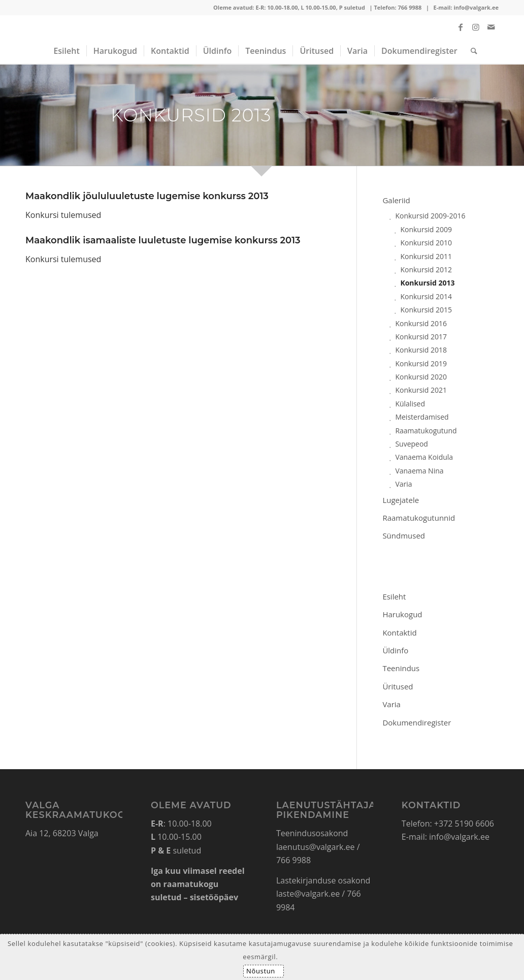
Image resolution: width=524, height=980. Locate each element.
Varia (403, 484)
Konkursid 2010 (426, 243)
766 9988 (410, 7)
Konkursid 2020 (421, 377)
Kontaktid (399, 633)
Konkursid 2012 (426, 270)
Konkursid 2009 (426, 229)
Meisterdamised (422, 417)
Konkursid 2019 (421, 363)
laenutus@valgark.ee (316, 847)
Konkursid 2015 (426, 310)
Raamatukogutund (426, 431)
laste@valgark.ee (308, 894)
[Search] (471, 51)
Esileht (394, 596)
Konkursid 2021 (421, 390)
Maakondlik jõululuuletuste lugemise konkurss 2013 (147, 196)
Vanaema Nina (419, 471)
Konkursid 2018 (421, 350)
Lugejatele (401, 500)
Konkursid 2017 (421, 337)
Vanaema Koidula (424, 457)
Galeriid (396, 200)
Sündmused (404, 535)
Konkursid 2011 (426, 256)
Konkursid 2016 (421, 323)
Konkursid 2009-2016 (430, 216)
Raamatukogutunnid (419, 518)
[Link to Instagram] (476, 27)
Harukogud (402, 614)
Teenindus (401, 668)
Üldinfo (395, 650)
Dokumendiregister (417, 722)
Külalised (410, 404)
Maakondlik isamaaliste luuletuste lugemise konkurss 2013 (163, 240)
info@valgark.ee (476, 7)
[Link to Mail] (491, 27)
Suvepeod (412, 444)
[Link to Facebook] (461, 27)
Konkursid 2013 (427, 283)
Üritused (398, 686)
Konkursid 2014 (426, 296)
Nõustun (261, 971)
